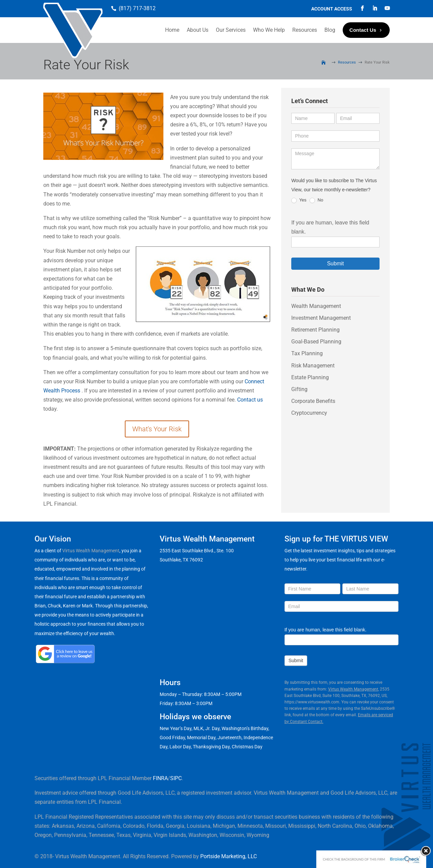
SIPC (176, 778)
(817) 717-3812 (137, 8)
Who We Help (269, 30)
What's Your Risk (157, 429)
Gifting (299, 389)
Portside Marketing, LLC (229, 856)
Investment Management (321, 318)
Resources (305, 30)
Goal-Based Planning (316, 342)
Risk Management (313, 366)
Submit (336, 263)
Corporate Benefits (313, 401)
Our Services (231, 30)
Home (172, 30)
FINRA (160, 778)
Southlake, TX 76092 (181, 560)
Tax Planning (307, 353)
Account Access (332, 9)
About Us (198, 30)
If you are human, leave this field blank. (326, 630)
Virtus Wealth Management (91, 551)
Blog (330, 30)
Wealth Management (316, 306)
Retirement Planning (315, 330)
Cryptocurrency (309, 413)
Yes (299, 200)
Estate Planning (310, 377)
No (316, 200)
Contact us (250, 400)
